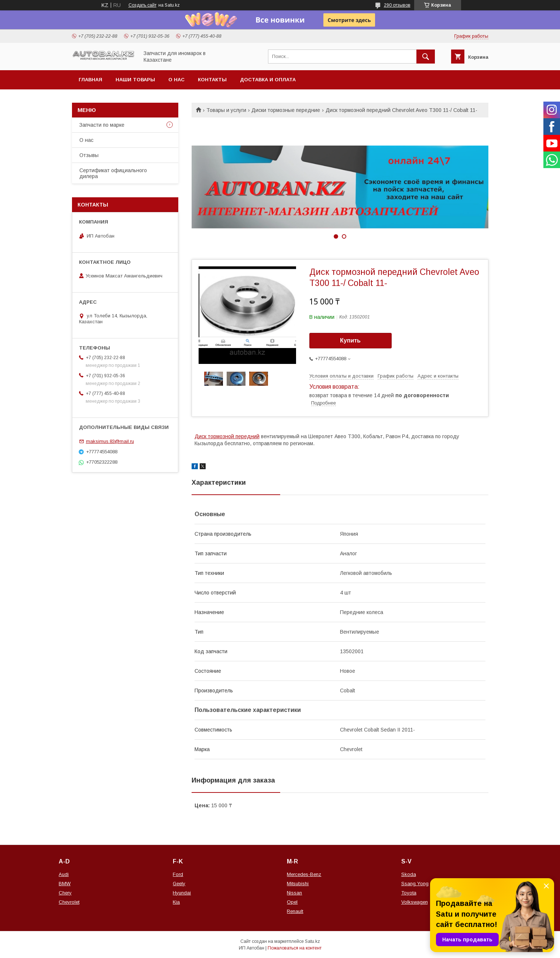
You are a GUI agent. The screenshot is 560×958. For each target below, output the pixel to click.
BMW (65, 884)
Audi (64, 874)
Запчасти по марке (102, 125)
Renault (295, 911)
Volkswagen (415, 902)
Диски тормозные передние (286, 110)
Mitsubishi (298, 884)
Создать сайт (142, 5)
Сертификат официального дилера (113, 173)
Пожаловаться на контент (295, 948)
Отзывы (89, 155)
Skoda (409, 874)
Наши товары (135, 80)
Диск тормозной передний (227, 436)
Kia (176, 902)
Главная (90, 80)
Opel (292, 902)
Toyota (409, 893)
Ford (178, 874)
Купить (350, 340)
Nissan (294, 893)
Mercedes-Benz (304, 874)
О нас (176, 80)
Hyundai (182, 893)
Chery (65, 893)
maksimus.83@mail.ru (110, 441)
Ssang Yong (415, 884)
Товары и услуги (226, 110)
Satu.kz (312, 941)
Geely (179, 884)
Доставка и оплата (268, 80)
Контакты (212, 80)
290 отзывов (397, 5)
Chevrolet (69, 902)
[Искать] (426, 57)
